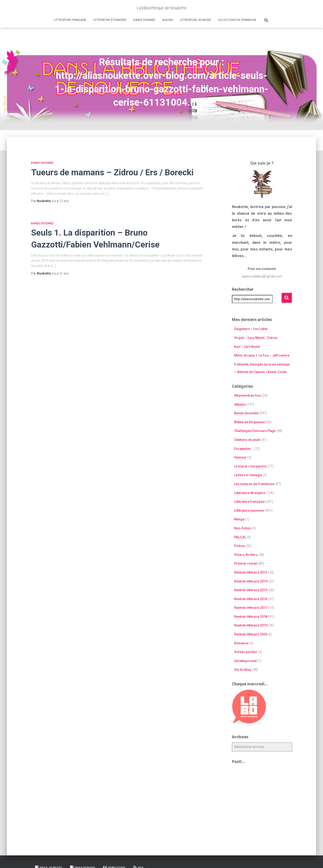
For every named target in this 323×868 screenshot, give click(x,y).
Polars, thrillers (246, 555)
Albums (168, 20)
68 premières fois (248, 396)
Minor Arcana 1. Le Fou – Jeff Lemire (262, 355)
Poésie (239, 546)
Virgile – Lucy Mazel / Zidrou (256, 338)
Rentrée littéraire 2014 (251, 581)
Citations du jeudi (247, 440)
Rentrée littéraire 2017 (251, 608)
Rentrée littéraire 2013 (251, 572)
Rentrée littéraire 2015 (251, 590)
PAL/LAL (240, 537)
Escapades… (244, 449)
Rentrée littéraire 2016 (251, 599)
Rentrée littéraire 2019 (251, 625)
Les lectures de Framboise (237, 20)
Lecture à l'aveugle (248, 475)
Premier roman (246, 563)
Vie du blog (243, 670)
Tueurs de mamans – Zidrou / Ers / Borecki (112, 172)
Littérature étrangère (110, 20)
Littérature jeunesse (195, 20)
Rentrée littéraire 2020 (251, 634)
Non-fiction (243, 528)
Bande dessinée (144, 20)
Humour (240, 457)
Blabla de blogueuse (250, 422)
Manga (239, 519)
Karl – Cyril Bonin (247, 347)
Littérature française (70, 20)
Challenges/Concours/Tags (255, 431)
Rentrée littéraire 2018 (251, 617)
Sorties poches (246, 652)
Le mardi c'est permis (250, 466)
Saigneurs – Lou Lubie (251, 329)
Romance (241, 643)
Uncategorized (245, 661)
